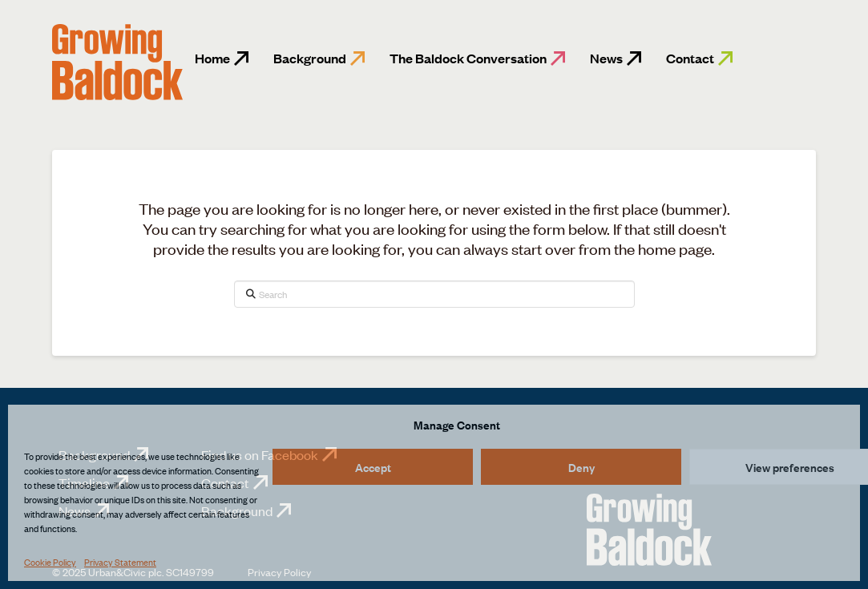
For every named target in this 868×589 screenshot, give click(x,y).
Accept (373, 467)
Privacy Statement (120, 562)
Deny (581, 467)
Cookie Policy (50, 562)
